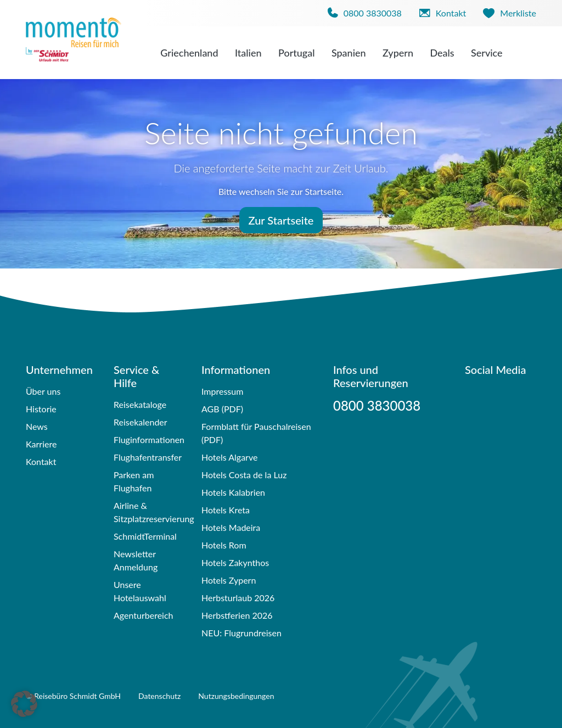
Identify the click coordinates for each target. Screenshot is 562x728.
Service (487, 53)
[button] (24, 704)
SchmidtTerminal (145, 536)
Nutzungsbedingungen (236, 696)
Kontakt (41, 461)
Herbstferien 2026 (237, 615)
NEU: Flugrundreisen (241, 633)
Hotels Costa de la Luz (244, 475)
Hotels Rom (224, 545)
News (37, 426)
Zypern (398, 53)
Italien (248, 53)
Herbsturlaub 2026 (238, 598)
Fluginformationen (149, 439)
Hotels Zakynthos (235, 562)
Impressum (222, 391)
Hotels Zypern (229, 580)
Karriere (41, 444)
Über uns (43, 391)
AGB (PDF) (222, 409)
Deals (442, 53)
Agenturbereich (144, 615)
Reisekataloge (140, 404)
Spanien (349, 53)
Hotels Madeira (231, 527)
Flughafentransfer (148, 457)
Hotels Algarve (229, 457)
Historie (41, 409)
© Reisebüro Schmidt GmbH (73, 696)
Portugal (297, 53)
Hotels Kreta (226, 510)
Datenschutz (159, 696)
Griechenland (189, 53)
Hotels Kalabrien (233, 492)
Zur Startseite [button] (281, 220)
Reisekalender (140, 422)
